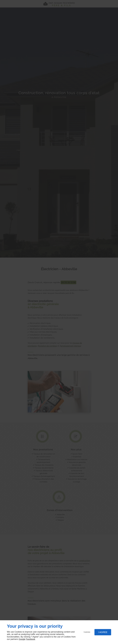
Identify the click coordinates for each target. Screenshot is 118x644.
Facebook (30, 639)
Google (22, 639)
